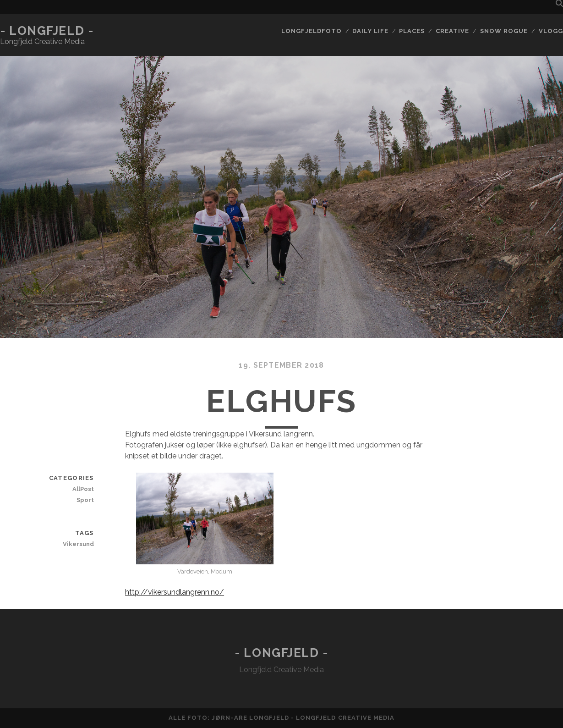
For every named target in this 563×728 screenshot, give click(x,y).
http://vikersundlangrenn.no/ (175, 592)
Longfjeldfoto (312, 31)
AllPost (83, 489)
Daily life (370, 31)
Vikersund (78, 544)
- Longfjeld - (47, 31)
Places (412, 31)
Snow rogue (504, 31)
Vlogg (551, 31)
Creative (452, 31)
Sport (85, 500)
